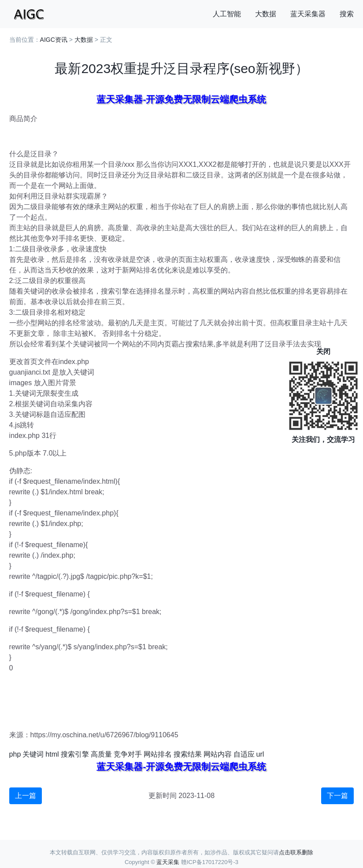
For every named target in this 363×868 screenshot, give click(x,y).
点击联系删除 (296, 852)
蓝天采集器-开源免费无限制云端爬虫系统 (181, 99)
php (15, 754)
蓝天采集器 (308, 14)
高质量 (101, 754)
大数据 (266, 14)
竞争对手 (128, 754)
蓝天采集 (168, 862)
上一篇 (26, 796)
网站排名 (158, 754)
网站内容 (218, 754)
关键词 (33, 754)
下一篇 (337, 796)
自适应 (244, 754)
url (260, 754)
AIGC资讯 (54, 40)
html (52, 754)
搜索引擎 (75, 754)
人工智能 (227, 14)
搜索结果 (188, 754)
